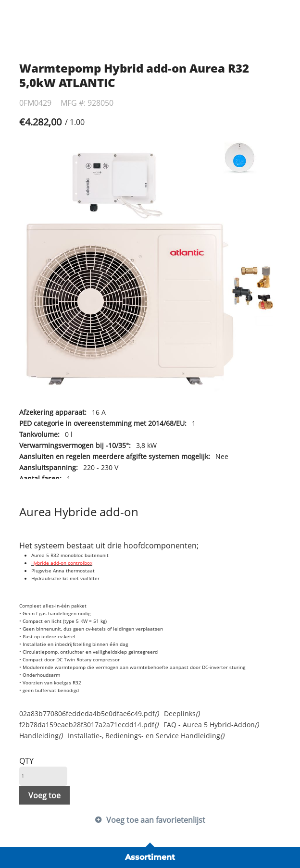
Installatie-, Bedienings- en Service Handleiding (146, 736)
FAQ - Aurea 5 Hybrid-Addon (211, 725)
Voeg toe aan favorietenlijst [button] (156, 820)
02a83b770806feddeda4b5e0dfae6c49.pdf (89, 713)
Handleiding (41, 736)
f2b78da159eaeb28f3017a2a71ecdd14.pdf (89, 725)
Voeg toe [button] (44, 795)
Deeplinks (182, 713)
